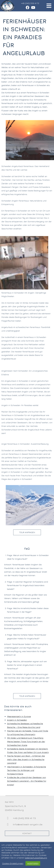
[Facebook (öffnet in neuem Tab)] (27, 7)
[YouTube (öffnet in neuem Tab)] (33, 7)
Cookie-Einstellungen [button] (13, 863)
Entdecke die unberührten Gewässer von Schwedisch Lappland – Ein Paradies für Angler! (27, 781)
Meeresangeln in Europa (19, 716)
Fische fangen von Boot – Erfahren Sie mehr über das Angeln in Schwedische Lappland (26, 759)
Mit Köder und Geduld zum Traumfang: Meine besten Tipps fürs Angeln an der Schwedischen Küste (26, 741)
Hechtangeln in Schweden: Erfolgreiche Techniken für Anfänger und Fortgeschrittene (26, 770)
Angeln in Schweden (17, 720)
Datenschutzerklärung (36, 858)
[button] (27, 532)
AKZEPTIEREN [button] (33, 863)
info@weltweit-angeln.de (28, 824)
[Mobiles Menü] (49, 6)
